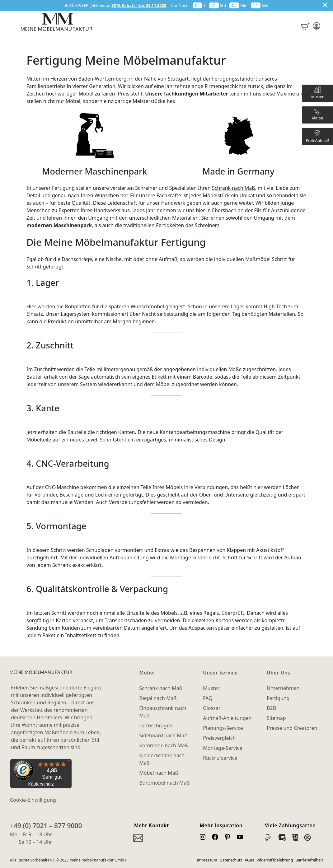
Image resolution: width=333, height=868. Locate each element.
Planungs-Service (223, 728)
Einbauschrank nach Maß (163, 712)
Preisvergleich (219, 738)
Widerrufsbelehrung (275, 860)
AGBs (249, 860)
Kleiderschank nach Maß (162, 759)
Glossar (212, 708)
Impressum (207, 860)
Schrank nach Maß (233, 188)
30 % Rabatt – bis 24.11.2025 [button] (139, 5)
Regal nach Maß (158, 698)
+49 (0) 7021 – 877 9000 (46, 826)
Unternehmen (283, 688)
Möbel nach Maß (159, 773)
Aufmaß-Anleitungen (227, 718)
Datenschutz (231, 860)
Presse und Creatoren (292, 728)
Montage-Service (223, 748)
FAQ (208, 698)
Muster (211, 688)
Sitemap (276, 718)
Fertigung (278, 698)
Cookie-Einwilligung (33, 800)
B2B (271, 708)
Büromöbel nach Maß (164, 783)
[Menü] (68, 762)
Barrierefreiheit (309, 860)
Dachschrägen (156, 726)
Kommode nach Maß (163, 745)
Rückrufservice (220, 758)
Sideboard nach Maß (163, 735)
